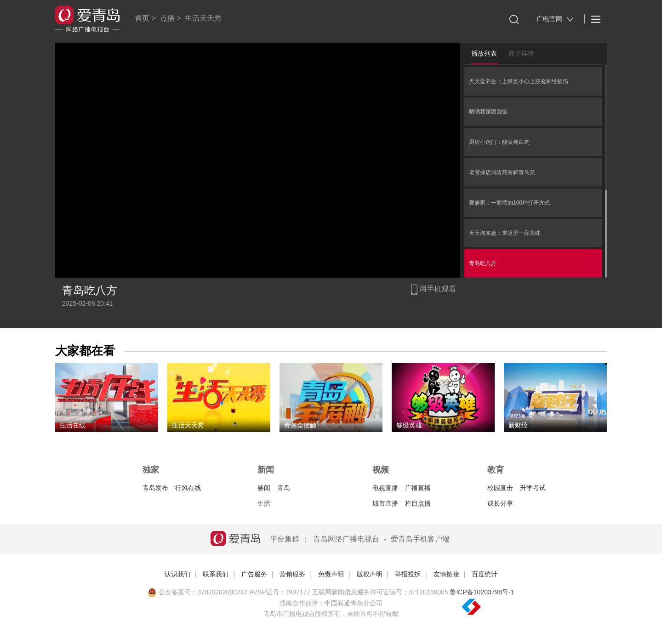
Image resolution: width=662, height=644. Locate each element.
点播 (167, 18)
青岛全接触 (300, 425)
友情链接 (446, 574)
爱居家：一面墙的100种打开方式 (509, 203)
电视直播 (385, 488)
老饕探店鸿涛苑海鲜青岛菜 (502, 172)
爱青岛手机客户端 (420, 539)
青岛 (284, 488)
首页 (142, 18)
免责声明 (331, 574)
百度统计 (485, 574)
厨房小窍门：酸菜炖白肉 (499, 142)
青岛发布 (155, 488)
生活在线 (73, 425)
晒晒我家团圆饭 (488, 112)
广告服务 (254, 574)
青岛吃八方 (483, 263)
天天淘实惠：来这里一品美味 (505, 233)
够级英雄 (409, 425)
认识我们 (177, 574)
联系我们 (216, 574)
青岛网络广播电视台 (346, 539)
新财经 (518, 425)
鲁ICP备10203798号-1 (482, 592)
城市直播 (385, 503)
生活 (264, 503)
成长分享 (500, 503)
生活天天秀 (203, 18)
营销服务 (292, 574)
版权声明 (370, 574)
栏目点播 (418, 503)
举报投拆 (408, 574)
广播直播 (418, 488)
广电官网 (555, 19)
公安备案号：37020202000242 (197, 592)
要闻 (264, 488)
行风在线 (188, 488)
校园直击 (500, 488)
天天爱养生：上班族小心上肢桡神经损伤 (519, 81)
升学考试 (533, 488)
